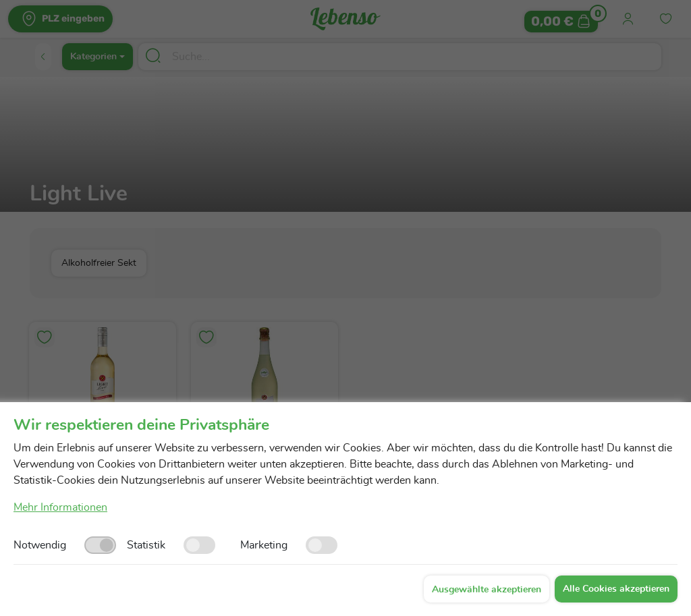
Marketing (264, 545)
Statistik (146, 545)
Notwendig (40, 545)
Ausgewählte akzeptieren (487, 590)
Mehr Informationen (60, 507)
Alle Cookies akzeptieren (616, 589)
